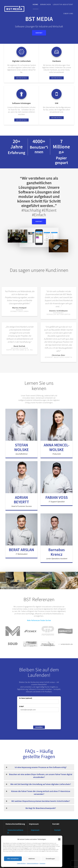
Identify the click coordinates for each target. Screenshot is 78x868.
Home (36, 4)
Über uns (68, 13)
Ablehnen (32, 859)
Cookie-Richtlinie (21, 863)
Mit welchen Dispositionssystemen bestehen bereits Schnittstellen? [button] (38, 801)
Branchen (46, 4)
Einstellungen (50, 859)
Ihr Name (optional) (26, 698)
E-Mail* (22, 706)
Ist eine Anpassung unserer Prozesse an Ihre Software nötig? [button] (36, 767)
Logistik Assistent (63, 4)
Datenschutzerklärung (33, 863)
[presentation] (34, 719)
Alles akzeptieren (13, 859)
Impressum (42, 863)
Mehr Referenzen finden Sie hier (39, 620)
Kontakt (39, 33)
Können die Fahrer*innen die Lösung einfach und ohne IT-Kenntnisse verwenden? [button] (38, 793)
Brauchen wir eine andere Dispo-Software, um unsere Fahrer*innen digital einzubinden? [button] (39, 776)
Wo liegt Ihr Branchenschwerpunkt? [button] (31, 808)
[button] (59, 839)
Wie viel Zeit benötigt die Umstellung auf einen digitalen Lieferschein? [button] (38, 784)
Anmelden (39, 727)
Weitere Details (21, 78)
